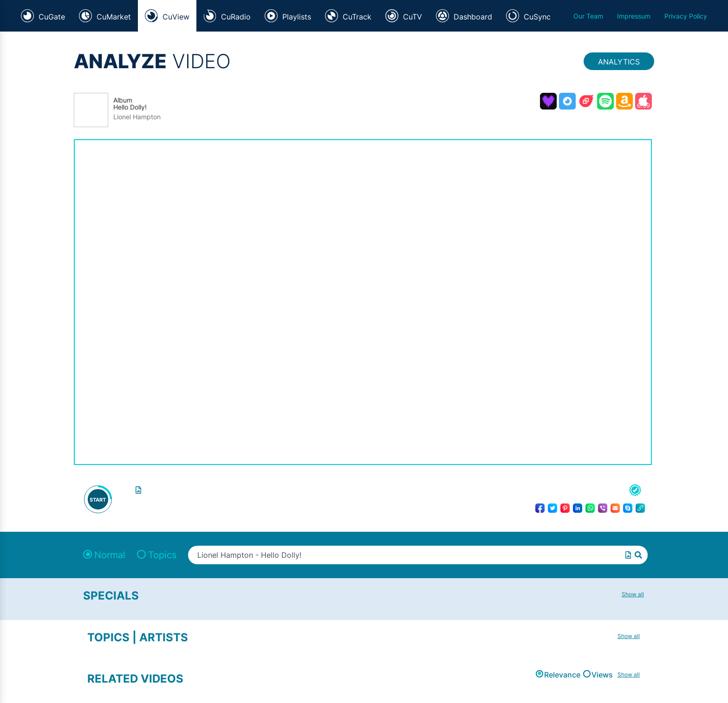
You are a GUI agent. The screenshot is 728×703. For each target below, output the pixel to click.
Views (602, 675)
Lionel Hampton (137, 117)
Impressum (634, 16)
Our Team (588, 16)
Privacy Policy (686, 16)
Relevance (562, 675)
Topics (162, 555)
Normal (110, 555)
